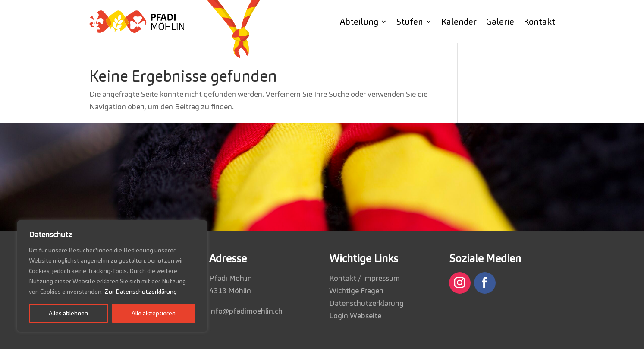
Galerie (500, 22)
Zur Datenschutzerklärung (141, 292)
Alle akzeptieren (154, 313)
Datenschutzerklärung (366, 303)
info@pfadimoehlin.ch (246, 311)
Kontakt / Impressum (364, 278)
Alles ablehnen (68, 313)
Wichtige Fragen (356, 290)
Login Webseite (355, 316)
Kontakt (539, 22)
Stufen (410, 22)
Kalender (459, 22)
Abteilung (359, 22)
